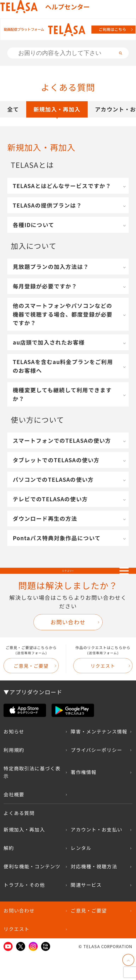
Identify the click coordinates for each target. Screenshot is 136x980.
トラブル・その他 (24, 910)
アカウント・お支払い (97, 855)
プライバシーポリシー (96, 775)
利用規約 (14, 775)
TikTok (46, 972)
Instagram (33, 972)
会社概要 (14, 820)
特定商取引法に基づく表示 (32, 797)
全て (13, 117)
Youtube (8, 972)
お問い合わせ (68, 647)
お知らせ (14, 757)
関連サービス (86, 910)
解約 (9, 873)
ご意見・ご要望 (31, 691)
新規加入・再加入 (57, 117)
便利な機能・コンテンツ (32, 892)
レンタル (81, 873)
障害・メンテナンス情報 (99, 757)
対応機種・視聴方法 (94, 892)
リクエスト (103, 691)
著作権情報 (84, 797)
